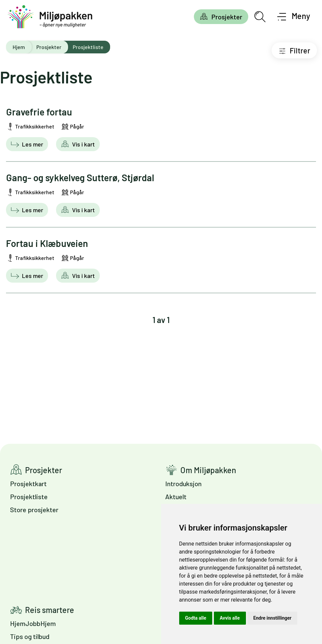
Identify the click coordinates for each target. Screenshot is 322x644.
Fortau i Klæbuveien (47, 243)
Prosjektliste (29, 497)
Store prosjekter (34, 510)
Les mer (32, 144)
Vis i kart (83, 144)
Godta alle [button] (196, 618)
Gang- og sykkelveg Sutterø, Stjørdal (80, 178)
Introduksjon (183, 484)
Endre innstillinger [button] (272, 618)
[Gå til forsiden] (50, 17)
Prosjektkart (28, 484)
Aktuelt (176, 497)
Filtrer (300, 50)
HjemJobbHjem (33, 623)
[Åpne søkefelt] (260, 17)
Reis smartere (50, 610)
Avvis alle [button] (230, 618)
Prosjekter (227, 17)
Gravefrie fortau (39, 112)
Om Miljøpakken (208, 470)
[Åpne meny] (294, 17)
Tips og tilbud (30, 636)
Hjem (19, 47)
